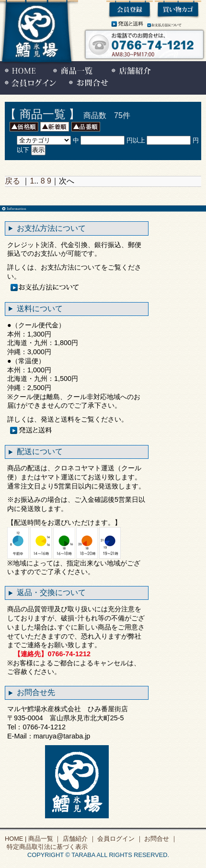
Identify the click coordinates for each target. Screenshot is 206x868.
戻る (12, 181)
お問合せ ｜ (160, 839)
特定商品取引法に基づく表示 (46, 847)
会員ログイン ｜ (119, 839)
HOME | (16, 839)
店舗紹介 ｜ (78, 839)
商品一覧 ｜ (44, 839)
